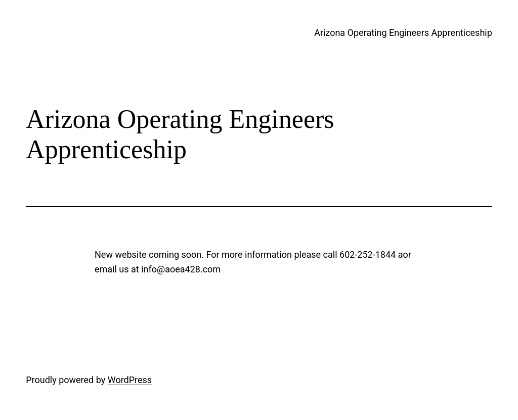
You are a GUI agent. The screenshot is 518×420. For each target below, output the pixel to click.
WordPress (130, 380)
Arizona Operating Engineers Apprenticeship (403, 33)
